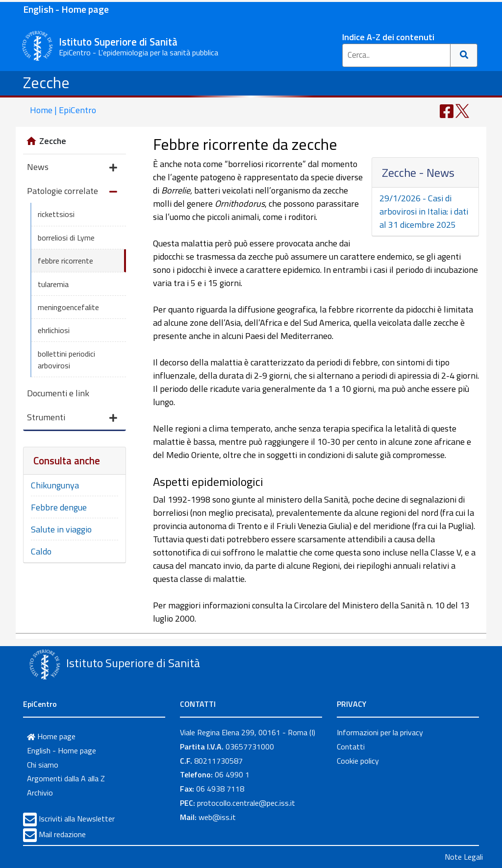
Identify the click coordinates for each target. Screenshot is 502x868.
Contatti (351, 747)
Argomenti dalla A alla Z (66, 778)
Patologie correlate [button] (72, 192)
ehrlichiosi (54, 330)
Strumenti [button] (72, 418)
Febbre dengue (59, 507)
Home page (51, 736)
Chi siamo (43, 765)
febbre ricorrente (65, 261)
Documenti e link (58, 393)
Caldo (41, 551)
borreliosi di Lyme (66, 238)
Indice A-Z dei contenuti (388, 37)
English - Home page (66, 9)
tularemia (53, 284)
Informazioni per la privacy (380, 732)
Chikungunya (55, 485)
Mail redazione (62, 834)
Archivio (40, 793)
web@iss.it (217, 817)
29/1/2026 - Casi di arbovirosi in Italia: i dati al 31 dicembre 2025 (424, 211)
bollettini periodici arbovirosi (66, 360)
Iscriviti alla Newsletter (77, 819)
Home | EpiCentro (63, 110)
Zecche (46, 82)
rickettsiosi (56, 214)
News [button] (72, 168)
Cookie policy (358, 761)
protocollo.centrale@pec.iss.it (246, 803)
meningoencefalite (68, 307)
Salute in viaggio (61, 529)
